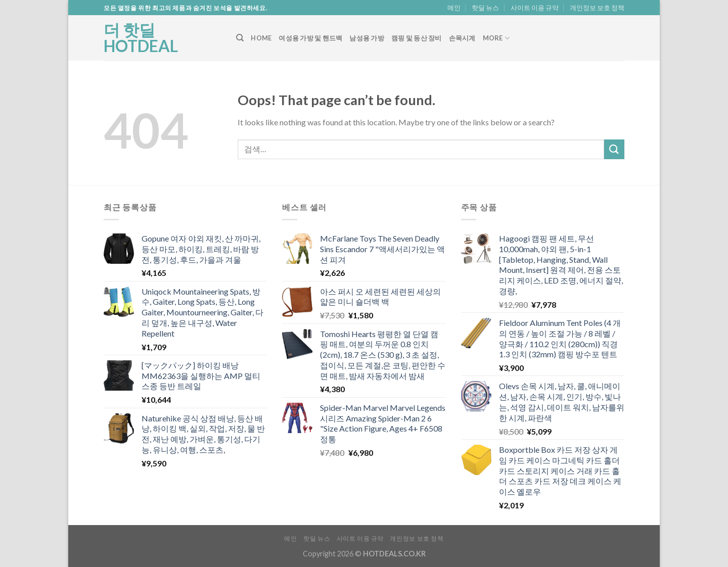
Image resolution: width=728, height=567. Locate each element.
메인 (454, 8)
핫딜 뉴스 (485, 8)
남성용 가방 (367, 38)
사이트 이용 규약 (535, 8)
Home (261, 38)
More (496, 38)
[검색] (240, 38)
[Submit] (614, 149)
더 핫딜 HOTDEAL (141, 38)
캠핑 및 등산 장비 (417, 38)
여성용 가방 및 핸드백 (310, 38)
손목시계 (462, 38)
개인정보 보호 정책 (597, 8)
